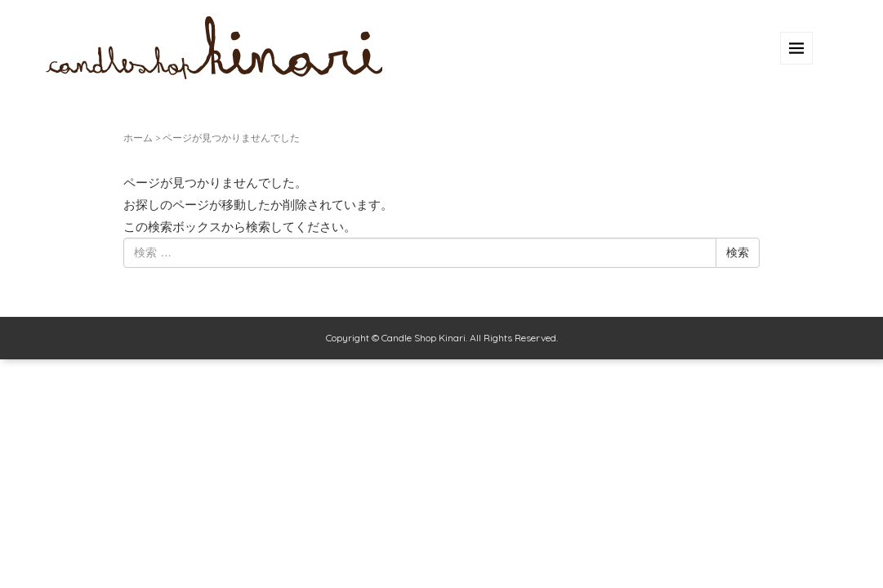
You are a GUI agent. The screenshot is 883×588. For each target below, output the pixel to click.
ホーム (138, 138)
